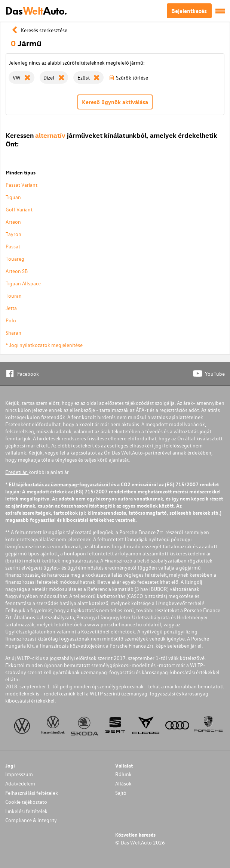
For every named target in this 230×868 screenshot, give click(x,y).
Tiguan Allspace (23, 283)
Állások (123, 783)
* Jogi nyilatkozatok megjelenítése (44, 345)
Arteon (13, 222)
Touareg (15, 259)
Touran (14, 296)
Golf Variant (19, 209)
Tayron (13, 234)
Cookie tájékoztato (26, 802)
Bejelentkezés (189, 11)
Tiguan (13, 197)
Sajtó (121, 793)
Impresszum (19, 774)
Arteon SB (17, 271)
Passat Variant (22, 185)
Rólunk (123, 774)
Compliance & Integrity (31, 820)
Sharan (13, 333)
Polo (11, 320)
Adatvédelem (20, 783)
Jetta (11, 308)
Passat (13, 246)
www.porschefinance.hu (115, 624)
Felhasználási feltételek (32, 793)
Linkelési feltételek (26, 811)
